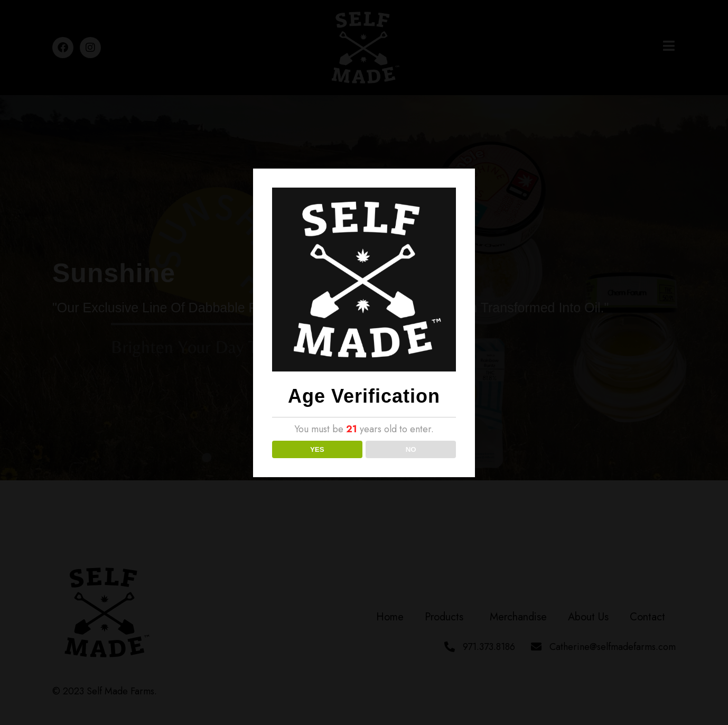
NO (411, 449)
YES (317, 449)
